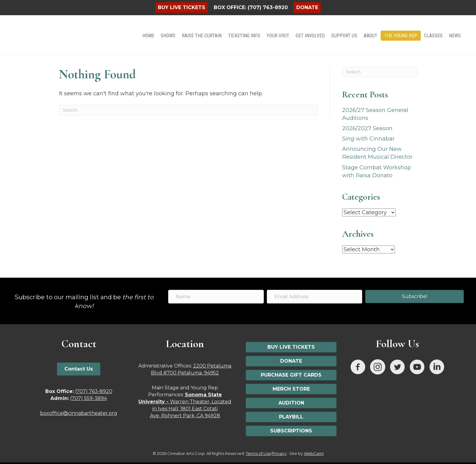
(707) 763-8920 (94, 391)
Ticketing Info (244, 36)
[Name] (216, 297)
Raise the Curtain (202, 36)
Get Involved (310, 36)
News (455, 36)
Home (148, 36)
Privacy (279, 453)
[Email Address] (315, 297)
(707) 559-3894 (88, 398)
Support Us (344, 36)
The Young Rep (401, 36)
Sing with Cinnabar (368, 139)
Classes (433, 36)
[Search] (188, 110)
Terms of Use (258, 453)
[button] (415, 296)
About (371, 36)
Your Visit (278, 36)
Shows (168, 36)
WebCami (314, 453)
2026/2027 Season (367, 128)
